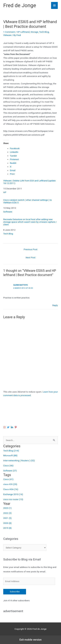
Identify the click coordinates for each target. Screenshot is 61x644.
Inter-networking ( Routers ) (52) (19, 460)
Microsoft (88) (10, 455)
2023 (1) (7, 508)
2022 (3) (7, 513)
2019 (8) (7, 528)
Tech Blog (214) (11, 451)
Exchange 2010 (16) (13, 494)
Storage (34, 32)
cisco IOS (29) (10, 484)
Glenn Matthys (21, 285)
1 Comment (9, 32)
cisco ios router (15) (13, 499)
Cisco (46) (8, 466)
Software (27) (10, 471)
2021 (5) (7, 518)
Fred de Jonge (20, 5)
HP (5, 192)
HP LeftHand (23, 32)
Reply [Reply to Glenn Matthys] (55, 305)
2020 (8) (7, 523)
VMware (7, 35)
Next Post (31, 257)
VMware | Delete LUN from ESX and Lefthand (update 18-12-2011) (29, 182)
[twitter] (9, 427)
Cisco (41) (8, 479)
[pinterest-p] (16, 427)
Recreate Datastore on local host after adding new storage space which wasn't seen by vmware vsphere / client (30, 222)
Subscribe (15, 591)
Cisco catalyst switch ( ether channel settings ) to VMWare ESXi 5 (27, 201)
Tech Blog (44, 32)
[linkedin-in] (12, 427)
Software (8, 212)
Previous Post (31, 249)
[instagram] (5, 427)
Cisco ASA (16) (11, 489)
